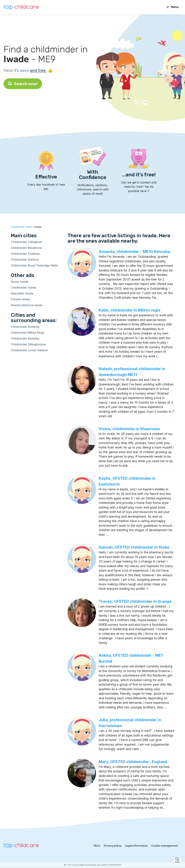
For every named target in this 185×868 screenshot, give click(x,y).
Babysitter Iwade (22, 293)
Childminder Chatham (25, 254)
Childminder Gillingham (26, 242)
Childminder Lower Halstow (29, 350)
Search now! (23, 84)
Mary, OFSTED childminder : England (133, 762)
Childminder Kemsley (25, 338)
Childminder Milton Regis (28, 333)
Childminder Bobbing (25, 327)
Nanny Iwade (20, 282)
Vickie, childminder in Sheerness (129, 429)
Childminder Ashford (25, 260)
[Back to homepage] (21, 7)
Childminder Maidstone (26, 248)
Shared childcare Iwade (27, 305)
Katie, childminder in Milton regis (129, 310)
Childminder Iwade (23, 287)
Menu (172, 7)
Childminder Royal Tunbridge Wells (34, 265)
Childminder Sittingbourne (28, 344)
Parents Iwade (20, 299)
